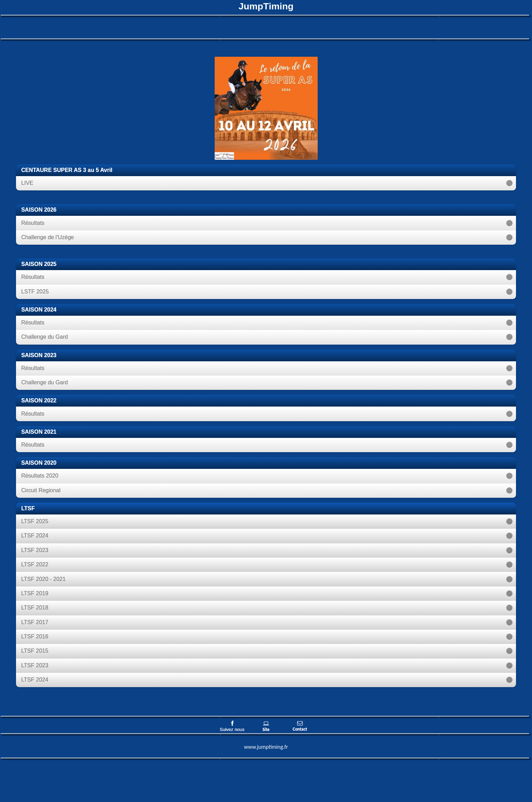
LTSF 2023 (35, 550)
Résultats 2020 (40, 476)
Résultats (33, 223)
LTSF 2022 (35, 564)
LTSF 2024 (35, 536)
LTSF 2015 (35, 651)
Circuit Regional (41, 490)
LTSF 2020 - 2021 (43, 579)
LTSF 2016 (35, 636)
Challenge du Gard (45, 337)
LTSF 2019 (35, 593)
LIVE (27, 183)
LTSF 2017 (35, 622)
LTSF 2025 (35, 521)
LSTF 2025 (35, 292)
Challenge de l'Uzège (48, 237)
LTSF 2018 (35, 608)
